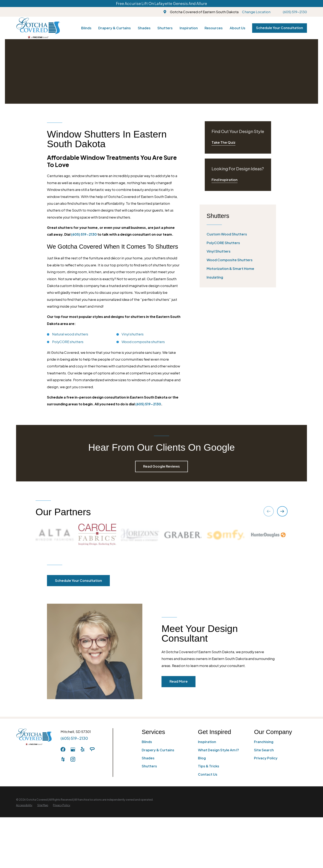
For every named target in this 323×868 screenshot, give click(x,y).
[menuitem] (238, 234)
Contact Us (208, 774)
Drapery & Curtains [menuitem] (115, 28)
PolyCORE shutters (68, 342)
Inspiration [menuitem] (189, 28)
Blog (202, 758)
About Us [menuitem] (238, 28)
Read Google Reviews (161, 466)
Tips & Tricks (209, 766)
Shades (148, 758)
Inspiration (207, 742)
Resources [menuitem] (214, 28)
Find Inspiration (225, 180)
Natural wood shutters (70, 334)
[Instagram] (73, 759)
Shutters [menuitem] (165, 28)
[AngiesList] (92, 749)
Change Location (256, 12)
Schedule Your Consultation (280, 28)
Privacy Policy (266, 758)
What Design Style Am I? (218, 750)
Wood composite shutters (143, 342)
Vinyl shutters (133, 334)
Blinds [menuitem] (86, 28)
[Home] (38, 28)
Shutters (149, 766)
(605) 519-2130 (295, 12)
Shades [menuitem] (144, 28)
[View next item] (282, 511)
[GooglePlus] (73, 749)
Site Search (264, 750)
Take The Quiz (224, 142)
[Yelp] (83, 749)
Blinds (147, 742)
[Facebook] (63, 749)
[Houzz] (63, 759)
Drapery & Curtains (158, 750)
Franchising (264, 742)
